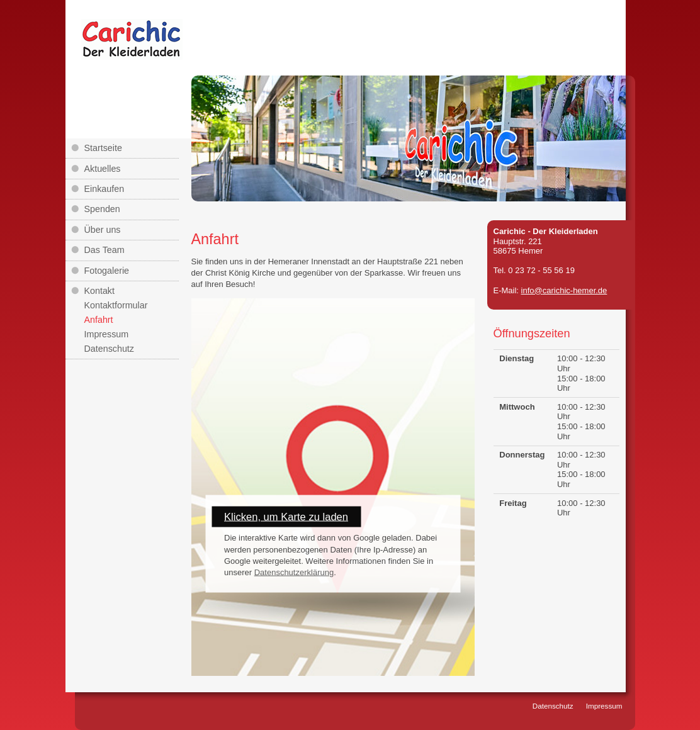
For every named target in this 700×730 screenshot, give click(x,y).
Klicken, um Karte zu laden (286, 517)
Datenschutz (109, 349)
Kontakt (99, 291)
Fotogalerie (107, 271)
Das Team (104, 250)
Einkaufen (104, 189)
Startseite (103, 148)
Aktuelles (103, 169)
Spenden (102, 209)
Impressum (107, 334)
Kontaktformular (116, 305)
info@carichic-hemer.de (564, 290)
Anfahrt (99, 320)
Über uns (103, 230)
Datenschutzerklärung (294, 572)
